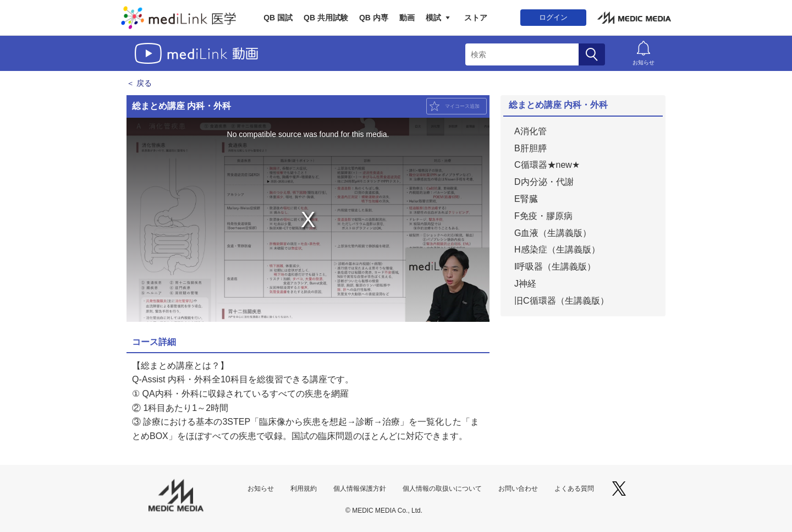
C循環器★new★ (547, 165)
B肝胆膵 (530, 148)
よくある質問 (574, 489)
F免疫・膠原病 (543, 216)
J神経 (525, 284)
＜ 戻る (139, 83)
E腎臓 (526, 199)
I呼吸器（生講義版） (555, 267)
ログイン (553, 17)
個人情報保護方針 (360, 489)
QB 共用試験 (326, 18)
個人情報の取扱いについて (442, 489)
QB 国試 (278, 18)
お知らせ (643, 62)
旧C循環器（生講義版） (562, 301)
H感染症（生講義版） (557, 249)
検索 (592, 54)
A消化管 (530, 131)
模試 (433, 18)
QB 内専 (374, 18)
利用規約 (304, 489)
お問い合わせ (518, 489)
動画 (407, 18)
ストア (476, 18)
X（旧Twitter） (619, 489)
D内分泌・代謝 (544, 182)
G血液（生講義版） (553, 233)
